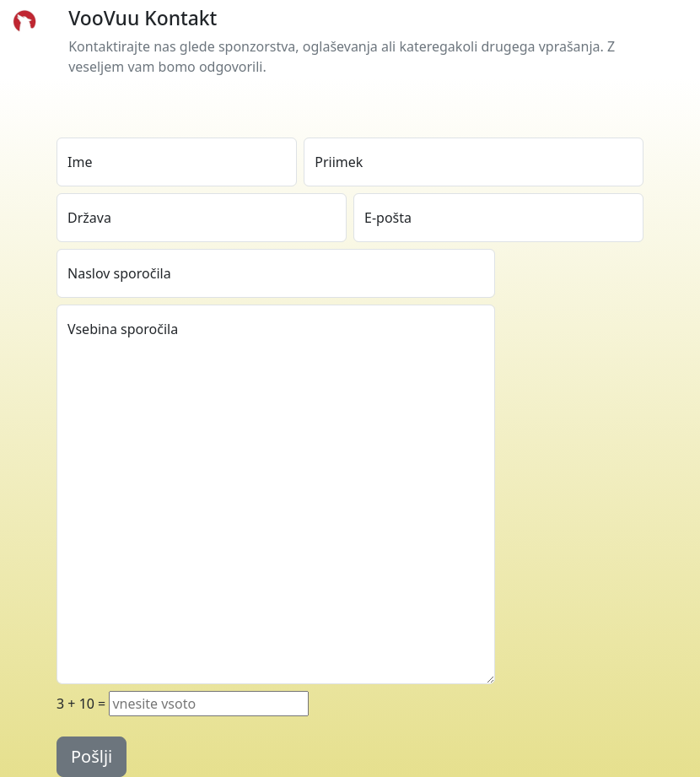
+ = (81, 704)
